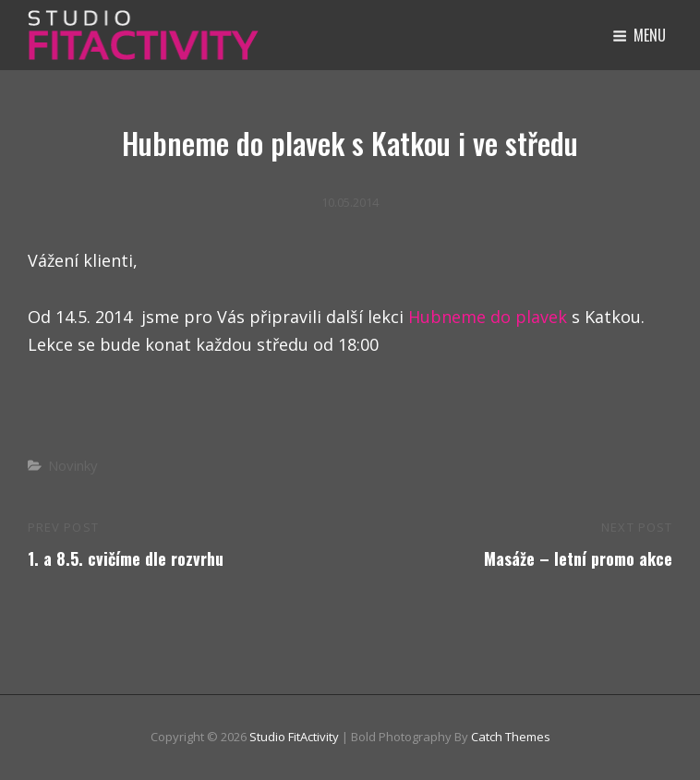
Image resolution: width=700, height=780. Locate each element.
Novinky (73, 465)
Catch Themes (511, 737)
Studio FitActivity (294, 737)
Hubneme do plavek (485, 317)
